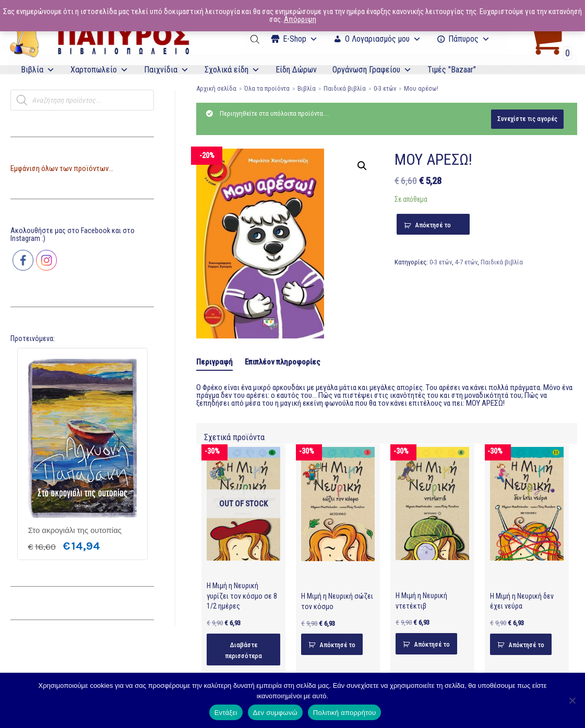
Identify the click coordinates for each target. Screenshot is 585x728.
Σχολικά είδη (232, 70)
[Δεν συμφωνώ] (572, 700)
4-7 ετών (466, 262)
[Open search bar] (256, 39)
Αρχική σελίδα (216, 88)
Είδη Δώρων (296, 70)
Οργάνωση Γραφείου (372, 70)
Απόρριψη (300, 19)
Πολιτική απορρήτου (344, 713)
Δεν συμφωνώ (275, 713)
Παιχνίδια (166, 70)
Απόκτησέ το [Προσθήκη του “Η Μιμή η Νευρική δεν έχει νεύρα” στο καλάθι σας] (526, 645)
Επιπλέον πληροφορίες (283, 362)
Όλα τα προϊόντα (267, 88)
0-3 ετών (385, 88)
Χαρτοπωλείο (99, 70)
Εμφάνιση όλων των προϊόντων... (62, 168)
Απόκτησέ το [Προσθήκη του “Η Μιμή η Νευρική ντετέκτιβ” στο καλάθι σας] (432, 644)
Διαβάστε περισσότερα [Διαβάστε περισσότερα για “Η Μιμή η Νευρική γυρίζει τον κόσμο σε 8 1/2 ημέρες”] (243, 650)
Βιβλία (38, 70)
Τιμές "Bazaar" (452, 70)
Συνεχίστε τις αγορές (527, 119)
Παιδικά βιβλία (345, 88)
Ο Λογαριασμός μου (383, 39)
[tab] (214, 362)
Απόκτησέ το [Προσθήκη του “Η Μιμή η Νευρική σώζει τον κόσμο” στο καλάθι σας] (337, 645)
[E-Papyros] (99, 39)
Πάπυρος (469, 39)
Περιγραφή (214, 362)
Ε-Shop (300, 39)
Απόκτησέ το (433, 225)
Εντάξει (226, 713)
